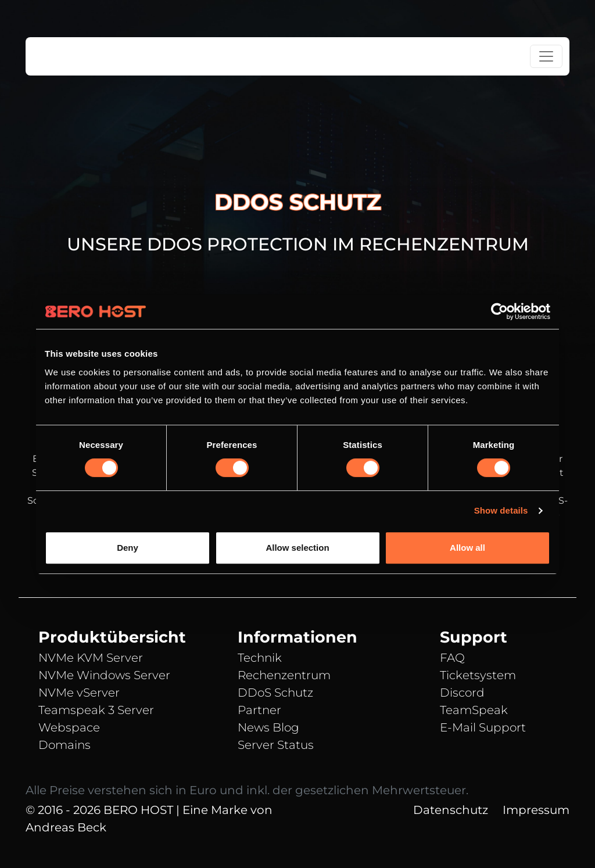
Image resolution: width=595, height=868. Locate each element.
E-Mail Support (483, 727)
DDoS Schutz (275, 693)
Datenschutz (451, 810)
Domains (64, 745)
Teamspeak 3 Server (96, 710)
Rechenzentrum (284, 675)
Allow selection (297, 548)
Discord (462, 693)
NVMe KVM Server (91, 658)
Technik (260, 658)
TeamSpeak (474, 710)
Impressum (536, 810)
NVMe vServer (79, 693)
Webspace (69, 727)
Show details (501, 510)
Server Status (276, 745)
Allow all (467, 548)
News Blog (268, 727)
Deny (128, 548)
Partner (259, 710)
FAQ (452, 658)
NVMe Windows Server (104, 675)
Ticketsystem (478, 675)
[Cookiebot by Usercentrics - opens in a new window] (499, 311)
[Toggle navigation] (546, 56)
